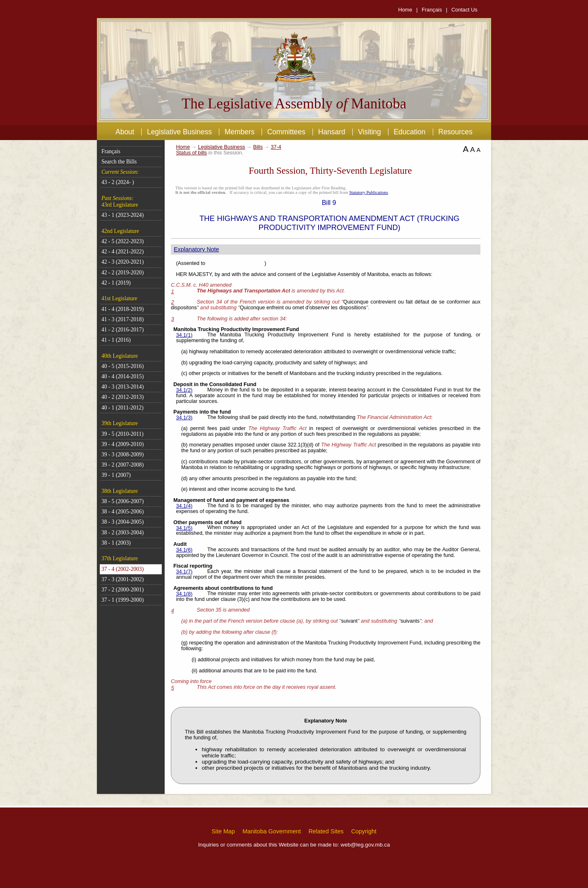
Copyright (364, 831)
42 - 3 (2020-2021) (123, 262)
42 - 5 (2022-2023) (123, 241)
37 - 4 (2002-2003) (123, 569)
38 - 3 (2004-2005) (123, 522)
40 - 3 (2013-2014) (123, 387)
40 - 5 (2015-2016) (123, 366)
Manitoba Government (271, 831)
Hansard (332, 132)
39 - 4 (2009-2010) (123, 444)
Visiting (370, 132)
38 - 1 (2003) (116, 543)
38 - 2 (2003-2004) (123, 533)
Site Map (223, 831)
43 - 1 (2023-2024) (123, 215)
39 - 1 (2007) (116, 475)
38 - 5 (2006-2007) (123, 501)
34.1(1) (184, 335)
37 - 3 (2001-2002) (123, 579)
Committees (286, 132)
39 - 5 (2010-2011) (123, 434)
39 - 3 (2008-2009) (123, 454)
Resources (455, 132)
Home (405, 10)
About (125, 132)
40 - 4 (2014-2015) (123, 376)
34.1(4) (184, 506)
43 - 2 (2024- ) (118, 182)
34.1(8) (184, 594)
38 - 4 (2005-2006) (123, 512)
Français (432, 10)
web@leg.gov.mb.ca (365, 845)
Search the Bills (119, 162)
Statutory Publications (368, 192)
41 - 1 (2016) (116, 340)
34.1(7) (184, 572)
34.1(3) (184, 418)
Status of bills (192, 153)
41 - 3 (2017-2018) (123, 319)
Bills (258, 147)
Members (240, 132)
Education (410, 132)
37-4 (276, 147)
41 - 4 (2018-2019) (123, 309)
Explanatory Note (196, 249)
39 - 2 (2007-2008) (123, 465)
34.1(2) (184, 390)
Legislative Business (179, 132)
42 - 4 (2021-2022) (123, 252)
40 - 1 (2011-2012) (123, 408)
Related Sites (326, 831)
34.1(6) (184, 550)
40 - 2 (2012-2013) (123, 397)
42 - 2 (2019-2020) (123, 273)
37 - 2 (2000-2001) (123, 590)
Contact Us (464, 10)
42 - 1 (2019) (116, 283)
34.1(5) (184, 528)
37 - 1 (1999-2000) (123, 600)
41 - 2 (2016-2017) (123, 330)
